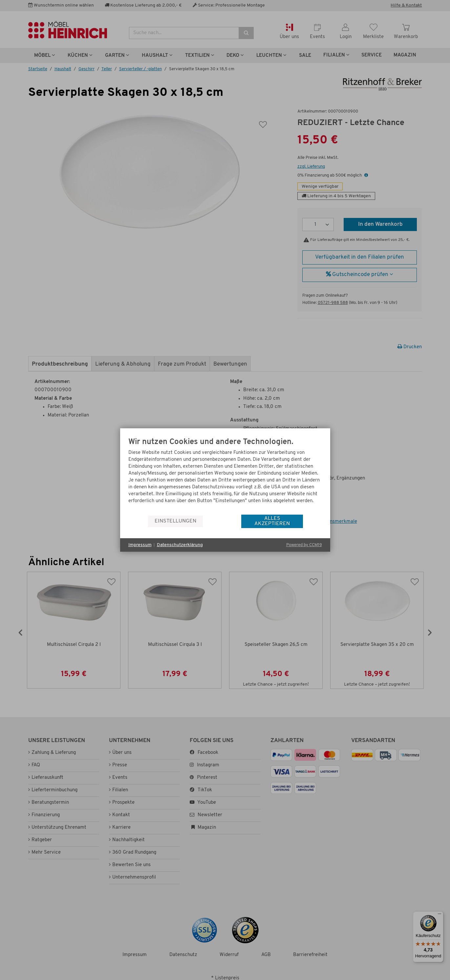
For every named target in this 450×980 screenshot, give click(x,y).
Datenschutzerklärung (180, 545)
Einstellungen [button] (175, 521)
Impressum (140, 545)
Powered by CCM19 (304, 545)
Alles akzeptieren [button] (272, 521)
